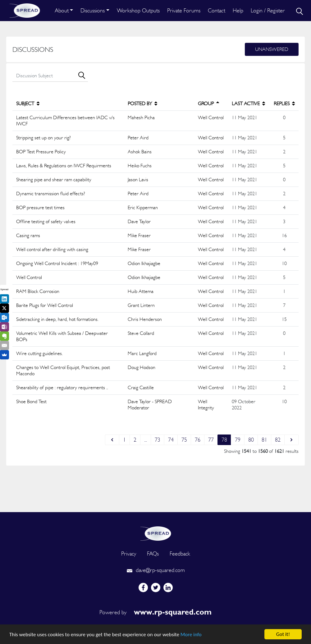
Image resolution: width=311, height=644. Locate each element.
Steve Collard (141, 333)
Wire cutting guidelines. (39, 353)
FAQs (153, 554)
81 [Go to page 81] (264, 440)
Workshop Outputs (138, 10)
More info (191, 635)
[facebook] (143, 588)
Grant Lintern (141, 305)
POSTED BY (142, 104)
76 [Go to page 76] (198, 440)
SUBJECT (28, 104)
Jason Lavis (138, 180)
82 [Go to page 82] (278, 440)
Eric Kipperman (143, 207)
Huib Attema (141, 291)
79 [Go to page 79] (238, 440)
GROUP (208, 104)
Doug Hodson (142, 367)
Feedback (180, 554)
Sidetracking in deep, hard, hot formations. (57, 319)
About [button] (62, 10)
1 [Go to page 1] (124, 440)
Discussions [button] (93, 10)
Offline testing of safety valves (46, 221)
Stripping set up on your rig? (43, 138)
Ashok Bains (140, 152)
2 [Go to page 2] (135, 440)
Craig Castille (141, 387)
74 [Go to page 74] (171, 440)
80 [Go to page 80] (251, 440)
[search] (299, 11)
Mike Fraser (139, 235)
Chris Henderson (145, 319)
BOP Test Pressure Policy (41, 152)
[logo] (156, 533)
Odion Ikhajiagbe (144, 263)
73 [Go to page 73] (158, 440)
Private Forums (184, 10)
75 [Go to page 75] (184, 440)
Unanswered (272, 49)
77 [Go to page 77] (211, 440)
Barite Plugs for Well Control (45, 305)
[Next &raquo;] (291, 440)
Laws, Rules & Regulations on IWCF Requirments (64, 166)
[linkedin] (168, 588)
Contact (217, 10)
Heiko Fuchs (140, 166)
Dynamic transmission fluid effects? (51, 194)
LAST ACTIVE (248, 104)
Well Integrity (206, 405)
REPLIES (284, 104)
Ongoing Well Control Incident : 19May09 (57, 263)
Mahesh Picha (141, 117)
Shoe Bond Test (31, 401)
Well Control (211, 117)
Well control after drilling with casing (52, 249)
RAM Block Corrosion (38, 291)
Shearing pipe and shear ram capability (54, 180)
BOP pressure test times (40, 207)
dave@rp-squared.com (156, 570)
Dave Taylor (139, 221)
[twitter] (156, 588)
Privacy (129, 554)
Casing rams (28, 235)
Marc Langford (142, 353)
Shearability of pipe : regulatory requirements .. (62, 387)
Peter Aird (138, 138)
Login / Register (268, 10)
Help (238, 10)
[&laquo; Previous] (112, 440)
